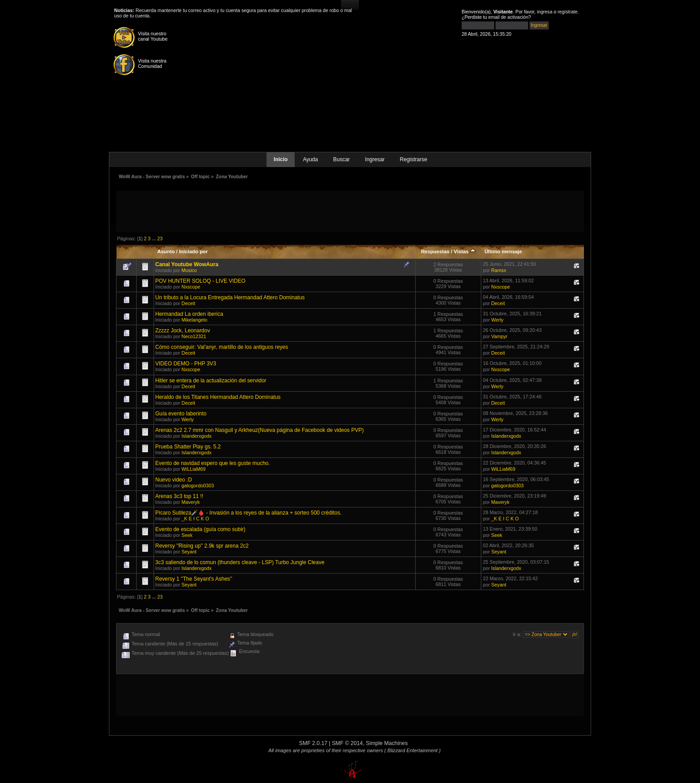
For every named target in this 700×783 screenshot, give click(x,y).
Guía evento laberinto (181, 414)
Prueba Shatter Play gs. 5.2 (188, 447)
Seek (187, 535)
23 (160, 239)
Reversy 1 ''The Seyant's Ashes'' (194, 579)
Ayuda (310, 159)
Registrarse (414, 159)
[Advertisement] (350, 211)
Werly (497, 320)
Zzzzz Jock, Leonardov (183, 331)
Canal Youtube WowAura (187, 264)
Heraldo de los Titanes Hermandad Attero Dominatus (218, 397)
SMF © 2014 (347, 743)
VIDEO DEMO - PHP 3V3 (186, 364)
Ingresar (375, 159)
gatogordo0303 (198, 486)
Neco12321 (194, 336)
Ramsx (499, 270)
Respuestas (435, 251)
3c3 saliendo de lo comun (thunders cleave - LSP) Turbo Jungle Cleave (240, 562)
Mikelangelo (195, 320)
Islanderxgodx (197, 436)
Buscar (341, 159)
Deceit (189, 303)
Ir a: (517, 634)
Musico (189, 270)
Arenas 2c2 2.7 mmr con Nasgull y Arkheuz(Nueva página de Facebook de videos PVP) (260, 430)
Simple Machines (387, 743)
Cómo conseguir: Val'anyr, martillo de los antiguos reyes (222, 347)
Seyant (189, 552)
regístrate (568, 12)
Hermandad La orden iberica (189, 314)
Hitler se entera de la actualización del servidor (211, 381)
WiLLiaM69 (194, 469)
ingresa (545, 12)
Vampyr (499, 336)
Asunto (166, 251)
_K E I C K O (196, 519)
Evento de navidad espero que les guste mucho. (213, 463)
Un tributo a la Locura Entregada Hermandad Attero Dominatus (230, 297)
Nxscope (191, 287)
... (154, 239)
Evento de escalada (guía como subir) (200, 529)
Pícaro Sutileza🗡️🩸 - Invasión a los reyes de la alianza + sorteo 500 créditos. (248, 513)
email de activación (508, 17)
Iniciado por (194, 251)
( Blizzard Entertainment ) (412, 750)
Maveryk (191, 502)
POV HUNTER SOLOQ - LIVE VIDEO (200, 281)
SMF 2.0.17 (313, 743)
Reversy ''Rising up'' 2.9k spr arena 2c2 (202, 546)
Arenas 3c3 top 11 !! (179, 496)
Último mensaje (503, 251)
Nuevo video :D (174, 480)
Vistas (465, 251)
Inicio (281, 159)
